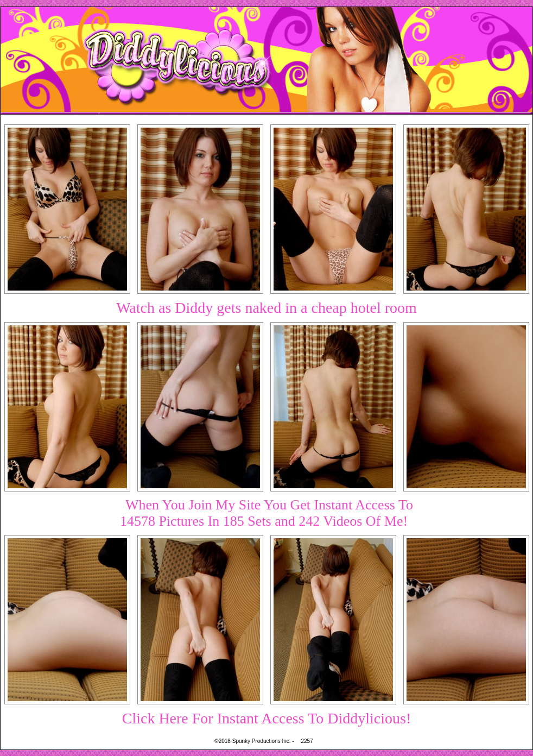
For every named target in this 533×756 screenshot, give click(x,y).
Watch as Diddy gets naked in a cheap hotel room (266, 308)
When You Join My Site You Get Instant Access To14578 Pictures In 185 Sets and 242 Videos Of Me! (266, 513)
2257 (307, 741)
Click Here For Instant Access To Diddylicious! (267, 718)
